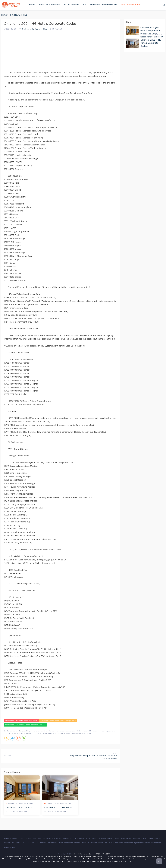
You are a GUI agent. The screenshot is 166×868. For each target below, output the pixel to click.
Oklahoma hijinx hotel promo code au (21, 721)
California (39, 856)
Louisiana (132, 856)
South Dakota (57, 861)
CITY (108, 854)
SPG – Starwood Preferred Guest (100, 5)
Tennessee (68, 861)
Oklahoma (137, 859)
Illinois (100, 856)
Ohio (130, 859)
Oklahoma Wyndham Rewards (137, 843)
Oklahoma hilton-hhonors (13, 843)
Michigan (6, 859)
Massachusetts (157, 856)
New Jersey (78, 859)
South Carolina (44, 861)
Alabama (9, 856)
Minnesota (14, 859)
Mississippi (23, 859)
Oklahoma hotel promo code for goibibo (58, 721)
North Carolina (109, 859)
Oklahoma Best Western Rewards (47, 838)
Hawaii (88, 856)
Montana (39, 859)
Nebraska (47, 859)
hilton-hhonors (72, 5)
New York (98, 859)
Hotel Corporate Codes (84, 854)
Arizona (23, 856)
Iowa (111, 856)
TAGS (98, 854)
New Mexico (88, 859)
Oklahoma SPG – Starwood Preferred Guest (44, 843)
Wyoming (132, 861)
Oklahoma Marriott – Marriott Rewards (81, 843)
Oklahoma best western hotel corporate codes (25, 725)
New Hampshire (66, 859)
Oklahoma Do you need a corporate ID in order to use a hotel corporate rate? (21, 808)
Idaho (94, 856)
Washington (102, 861)
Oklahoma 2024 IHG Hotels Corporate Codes (58, 808)
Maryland (146, 856)
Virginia (93, 861)
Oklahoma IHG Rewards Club (34, 29)
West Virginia (113, 861)
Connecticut (57, 856)
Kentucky (124, 856)
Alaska (16, 856)
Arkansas (30, 856)
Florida (74, 856)
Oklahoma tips (157, 843)
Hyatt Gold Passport (50, 5)
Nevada (55, 859)
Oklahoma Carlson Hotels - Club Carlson (115, 838)
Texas (75, 861)
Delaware (67, 856)
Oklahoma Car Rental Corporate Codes (79, 838)
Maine (139, 856)
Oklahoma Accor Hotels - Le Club (17, 838)
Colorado (48, 856)
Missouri (32, 859)
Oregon (145, 859)
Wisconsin (123, 861)
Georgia (81, 856)
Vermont (86, 861)
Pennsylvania (154, 859)
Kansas (117, 856)
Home (32, 5)
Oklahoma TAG (9, 847)
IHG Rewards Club (131, 5)
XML (104, 854)
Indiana (106, 856)
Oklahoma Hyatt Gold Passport (147, 838)
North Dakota (122, 859)
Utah (80, 861)
